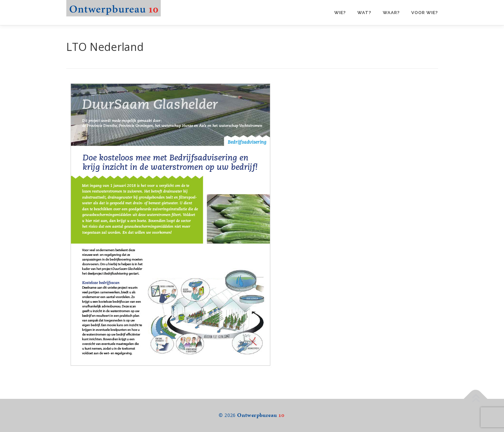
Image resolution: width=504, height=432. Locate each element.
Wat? (364, 13)
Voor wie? (425, 13)
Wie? (340, 13)
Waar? (391, 13)
